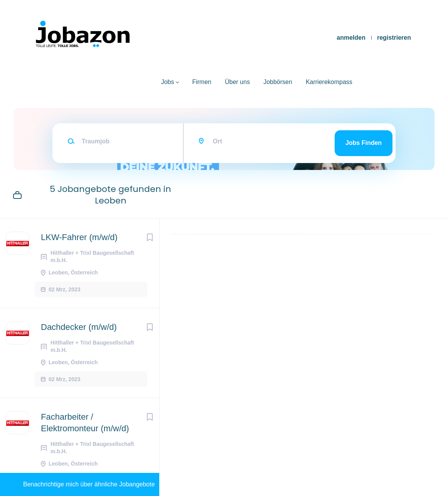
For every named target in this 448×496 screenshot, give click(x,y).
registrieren (394, 38)
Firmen (202, 82)
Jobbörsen (278, 82)
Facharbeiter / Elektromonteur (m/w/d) (85, 423)
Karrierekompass (329, 82)
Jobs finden (364, 143)
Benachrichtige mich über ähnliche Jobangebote (89, 484)
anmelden (351, 38)
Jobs (168, 82)
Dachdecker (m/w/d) (79, 327)
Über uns (237, 82)
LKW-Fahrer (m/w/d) (79, 237)
